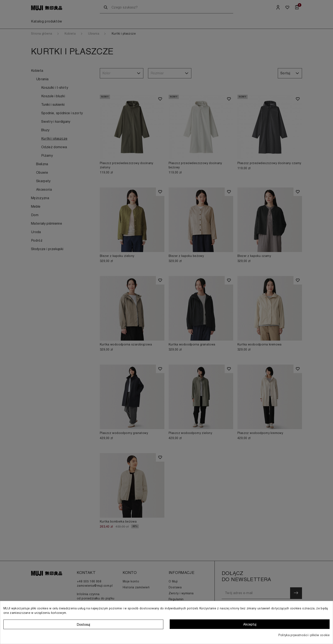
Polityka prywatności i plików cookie (304, 635)
